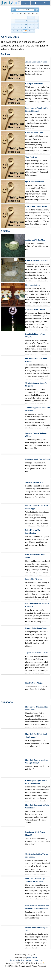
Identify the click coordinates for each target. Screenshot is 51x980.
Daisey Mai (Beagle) (33, 579)
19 (18, 28)
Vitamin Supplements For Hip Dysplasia (38, 409)
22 (30, 28)
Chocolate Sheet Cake (34, 133)
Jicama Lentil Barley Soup (36, 62)
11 (13, 24)
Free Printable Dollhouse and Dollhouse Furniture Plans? (37, 907)
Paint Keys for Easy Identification (33, 532)
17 (37, 24)
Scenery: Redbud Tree (34, 482)
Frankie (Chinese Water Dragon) (35, 335)
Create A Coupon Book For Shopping (36, 384)
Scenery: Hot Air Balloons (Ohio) (36, 435)
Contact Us (37, 960)
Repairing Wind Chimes (35, 309)
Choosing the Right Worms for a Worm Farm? (36, 782)
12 (18, 24)
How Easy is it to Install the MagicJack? (36, 708)
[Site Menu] (26, 3)
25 (13, 31)
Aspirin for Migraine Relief (36, 653)
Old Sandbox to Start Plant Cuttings (36, 360)
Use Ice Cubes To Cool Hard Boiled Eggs (37, 507)
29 (30, 31)
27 (21, 31)
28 (26, 31)
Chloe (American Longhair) (37, 260)
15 (30, 24)
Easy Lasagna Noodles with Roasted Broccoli (36, 110)
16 (33, 24)
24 (37, 28)
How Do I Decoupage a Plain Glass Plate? (37, 806)
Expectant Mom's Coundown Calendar (37, 605)
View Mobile (32, 958)
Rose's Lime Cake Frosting (36, 206)
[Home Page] (10, 2)
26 (18, 31)
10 (37, 21)
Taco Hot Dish (31, 157)
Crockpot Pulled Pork (34, 84)
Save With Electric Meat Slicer (35, 556)
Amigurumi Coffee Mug (35, 240)
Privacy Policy (25, 960)
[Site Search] (45, 3)
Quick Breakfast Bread (35, 182)
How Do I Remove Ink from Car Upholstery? (37, 761)
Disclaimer (13, 960)
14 (26, 24)
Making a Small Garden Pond (37, 459)
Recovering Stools (33, 285)
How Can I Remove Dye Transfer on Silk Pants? (35, 880)
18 (13, 28)
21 (26, 28)
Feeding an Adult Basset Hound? (35, 834)
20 (21, 28)
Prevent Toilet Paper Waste (36, 628)
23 (33, 28)
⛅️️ (44, 963)
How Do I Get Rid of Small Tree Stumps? (36, 736)
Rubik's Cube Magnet (34, 683)
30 (33, 31)
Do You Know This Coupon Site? (36, 929)
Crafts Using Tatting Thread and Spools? (37, 855)
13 (21, 24)
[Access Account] (35, 3)
